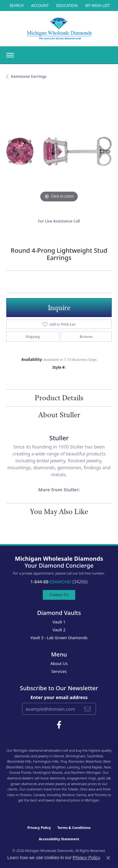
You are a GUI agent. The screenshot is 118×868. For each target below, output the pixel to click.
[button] (16, 6)
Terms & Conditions (74, 827)
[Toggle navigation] (10, 55)
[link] (66, 6)
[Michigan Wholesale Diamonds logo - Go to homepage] (59, 29)
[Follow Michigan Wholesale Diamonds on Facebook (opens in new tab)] (59, 725)
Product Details (59, 398)
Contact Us (59, 595)
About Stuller (59, 415)
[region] (59, 151)
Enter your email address (59, 697)
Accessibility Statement (59, 839)
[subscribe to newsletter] (87, 709)
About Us (59, 663)
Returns (86, 337)
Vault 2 (59, 630)
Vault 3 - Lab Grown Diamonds (59, 638)
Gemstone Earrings (29, 76)
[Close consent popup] (108, 858)
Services (59, 671)
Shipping (33, 337)
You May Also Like (59, 512)
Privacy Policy (39, 827)
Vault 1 (59, 622)
